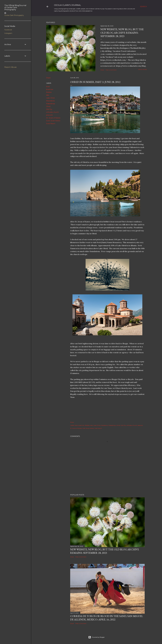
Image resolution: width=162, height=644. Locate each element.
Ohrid (48, 106)
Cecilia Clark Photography (14, 15)
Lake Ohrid (50, 98)
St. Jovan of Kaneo (53, 118)
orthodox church (52, 112)
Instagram (8, 33)
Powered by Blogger (97, 637)
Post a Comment (111, 70)
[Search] (143, 7)
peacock (49, 115)
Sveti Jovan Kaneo (53, 121)
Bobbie (49, 92)
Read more (143, 69)
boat (48, 87)
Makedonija (51, 104)
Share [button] (102, 70)
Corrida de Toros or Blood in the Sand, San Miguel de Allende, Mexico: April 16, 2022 (107, 618)
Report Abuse (10, 67)
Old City (49, 109)
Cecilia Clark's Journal (67, 5)
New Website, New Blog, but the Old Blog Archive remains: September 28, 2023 (122, 33)
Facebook (8, 30)
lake (48, 95)
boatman (50, 89)
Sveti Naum (51, 124)
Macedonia (50, 101)
